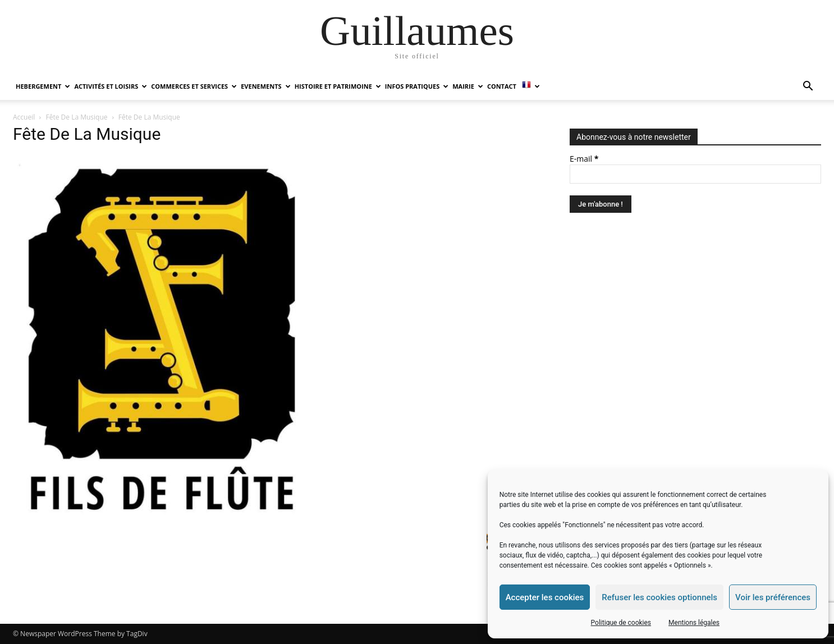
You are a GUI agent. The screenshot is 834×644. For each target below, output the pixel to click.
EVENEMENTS (265, 86)
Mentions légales (694, 623)
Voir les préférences (773, 597)
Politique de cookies (621, 623)
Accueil (24, 117)
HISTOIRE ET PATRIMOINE (338, 86)
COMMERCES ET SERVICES (194, 86)
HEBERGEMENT (43, 86)
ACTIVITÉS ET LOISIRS (111, 86)
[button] (808, 87)
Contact (502, 86)
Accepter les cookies (545, 597)
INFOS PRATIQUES (417, 86)
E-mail (584, 159)
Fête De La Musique (77, 117)
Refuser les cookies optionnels (659, 597)
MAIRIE (468, 86)
